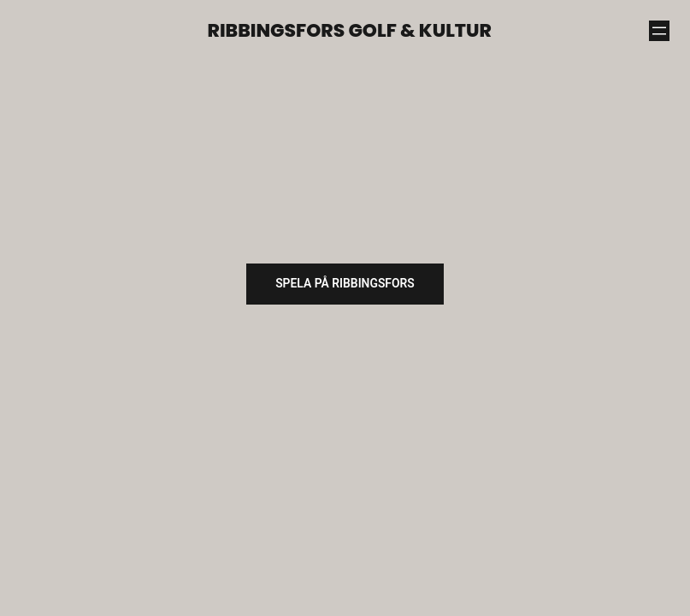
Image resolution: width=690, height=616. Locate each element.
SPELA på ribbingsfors (345, 283)
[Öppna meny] (659, 31)
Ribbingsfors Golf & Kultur (350, 30)
